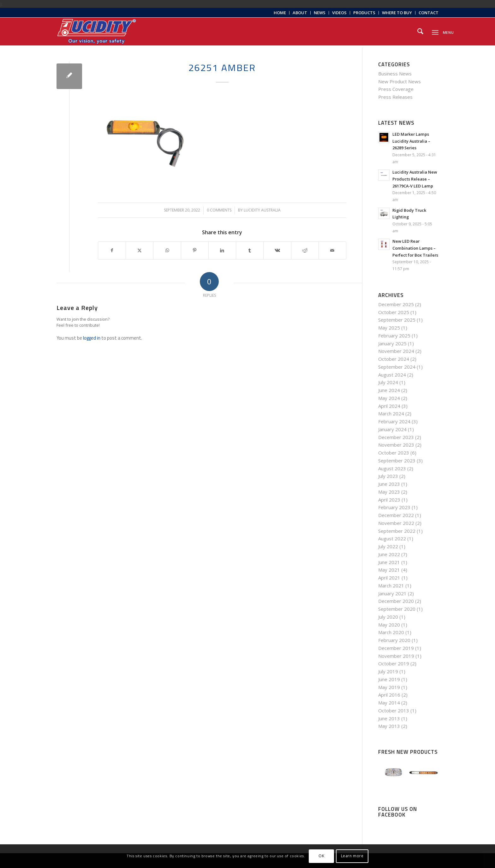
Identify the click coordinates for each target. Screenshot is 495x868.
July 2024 (388, 382)
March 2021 (391, 586)
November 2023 (396, 445)
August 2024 (392, 375)
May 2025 (389, 328)
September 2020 (397, 609)
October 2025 (394, 312)
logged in (92, 338)
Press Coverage (396, 89)
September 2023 (397, 461)
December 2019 (396, 648)
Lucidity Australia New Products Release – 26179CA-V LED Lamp (415, 179)
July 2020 (388, 617)
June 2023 (389, 484)
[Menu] (435, 31)
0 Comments (219, 210)
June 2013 (389, 718)
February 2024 (394, 421)
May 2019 (389, 687)
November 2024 (396, 351)
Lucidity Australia (262, 210)
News (320, 13)
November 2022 (396, 523)
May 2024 (389, 398)
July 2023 (388, 476)
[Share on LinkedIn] (222, 250)
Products (364, 13)
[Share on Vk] (277, 250)
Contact (429, 13)
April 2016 (389, 695)
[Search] (420, 32)
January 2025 (392, 343)
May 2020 (389, 625)
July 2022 (388, 546)
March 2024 (391, 413)
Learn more (352, 856)
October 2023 (394, 453)
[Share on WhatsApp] (167, 250)
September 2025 (397, 320)
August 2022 (392, 538)
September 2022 (397, 531)
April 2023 (389, 500)
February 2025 (394, 336)
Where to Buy (397, 13)
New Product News (400, 81)
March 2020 (391, 632)
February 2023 (394, 507)
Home (280, 13)
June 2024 (389, 390)
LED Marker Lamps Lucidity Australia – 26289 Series (411, 141)
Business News (395, 74)
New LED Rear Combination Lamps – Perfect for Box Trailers (415, 248)
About (300, 13)
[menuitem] (280, 13)
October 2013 (394, 710)
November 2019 (396, 656)
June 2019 (389, 679)
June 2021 (389, 562)
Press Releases (395, 97)
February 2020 (394, 640)
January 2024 (392, 429)
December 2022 (396, 515)
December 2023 (396, 437)
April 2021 (389, 578)
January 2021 (392, 593)
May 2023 (389, 492)
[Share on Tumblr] (250, 250)
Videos (339, 13)
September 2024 (397, 367)
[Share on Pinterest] (195, 250)
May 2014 (389, 703)
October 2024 (394, 359)
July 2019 (388, 671)
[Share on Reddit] (305, 250)
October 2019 (394, 663)
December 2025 (396, 304)
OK (321, 856)
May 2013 (389, 726)
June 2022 (389, 554)
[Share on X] (140, 250)
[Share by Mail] (332, 250)
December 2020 (396, 601)
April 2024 (389, 406)
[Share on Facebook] (112, 250)
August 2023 (392, 468)
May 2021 (389, 570)
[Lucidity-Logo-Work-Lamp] (97, 32)
